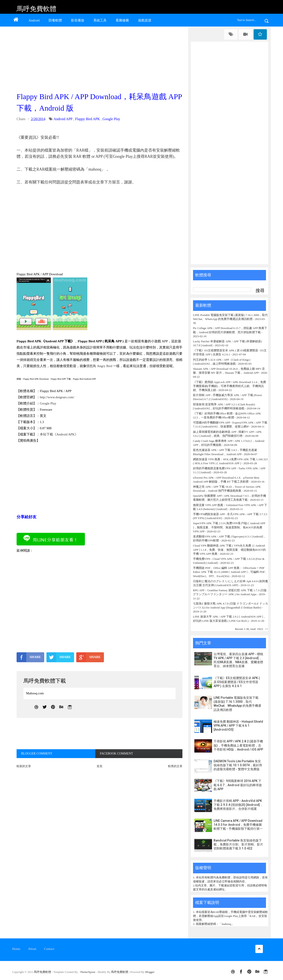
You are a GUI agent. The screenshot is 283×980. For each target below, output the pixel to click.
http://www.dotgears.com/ (57, 397)
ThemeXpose (88, 972)
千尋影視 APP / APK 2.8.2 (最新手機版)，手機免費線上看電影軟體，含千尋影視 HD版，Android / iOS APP (238, 745)
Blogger (150, 972)
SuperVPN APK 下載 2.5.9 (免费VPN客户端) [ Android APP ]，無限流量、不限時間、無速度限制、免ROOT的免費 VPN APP (229, 527)
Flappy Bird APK (88, 119)
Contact (49, 949)
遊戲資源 (145, 20)
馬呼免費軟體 (36, 9)
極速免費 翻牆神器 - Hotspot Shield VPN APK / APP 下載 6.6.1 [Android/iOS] (238, 726)
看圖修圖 (122, 20)
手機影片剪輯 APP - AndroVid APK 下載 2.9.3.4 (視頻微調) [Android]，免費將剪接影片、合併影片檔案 (238, 805)
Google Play (111, 119)
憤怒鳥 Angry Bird (99, 366)
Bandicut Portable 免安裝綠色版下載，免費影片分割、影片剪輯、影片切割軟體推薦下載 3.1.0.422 (238, 844)
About (32, 949)
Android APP (63, 119)
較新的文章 (24, 766)
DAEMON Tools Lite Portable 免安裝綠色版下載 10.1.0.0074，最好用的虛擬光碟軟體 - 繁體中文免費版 (238, 765)
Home (16, 949)
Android (34, 20)
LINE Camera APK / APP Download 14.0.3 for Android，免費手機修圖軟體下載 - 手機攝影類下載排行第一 (238, 825)
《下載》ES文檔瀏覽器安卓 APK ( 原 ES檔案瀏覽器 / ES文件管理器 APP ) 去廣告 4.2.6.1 (237, 682)
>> (267, 629)
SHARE (29, 657)
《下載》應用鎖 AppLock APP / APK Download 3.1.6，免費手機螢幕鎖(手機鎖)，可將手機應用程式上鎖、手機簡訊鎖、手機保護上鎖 (229, 386)
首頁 (99, 766)
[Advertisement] (101, 58)
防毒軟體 (55, 20)
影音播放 (78, 20)
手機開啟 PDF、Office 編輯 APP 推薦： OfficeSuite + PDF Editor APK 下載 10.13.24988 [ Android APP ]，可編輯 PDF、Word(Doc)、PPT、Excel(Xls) (230, 572)
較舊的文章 (175, 766)
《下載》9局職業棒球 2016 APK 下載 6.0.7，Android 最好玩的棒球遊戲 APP (238, 785)
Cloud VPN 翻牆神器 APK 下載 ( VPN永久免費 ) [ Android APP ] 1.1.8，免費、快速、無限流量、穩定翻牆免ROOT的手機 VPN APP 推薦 (229, 550)
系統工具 (100, 20)
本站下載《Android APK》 (59, 434)
